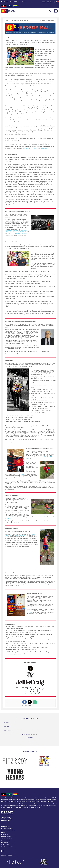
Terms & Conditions (6, 841)
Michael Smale (42, 315)
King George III (27, 148)
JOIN (43, 2)
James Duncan (10, 477)
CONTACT (50, 2)
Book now (8, 354)
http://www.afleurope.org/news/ (17, 233)
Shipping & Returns (6, 844)
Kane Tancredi (22, 474)
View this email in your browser (47, 21)
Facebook (25, 706)
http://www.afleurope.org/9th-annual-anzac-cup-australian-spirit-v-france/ (16, 231)
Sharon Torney (17, 517)
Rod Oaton (43, 148)
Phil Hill (35, 148)
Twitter (30, 706)
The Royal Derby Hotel (21, 535)
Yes (36, 735)
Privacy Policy (5, 842)
